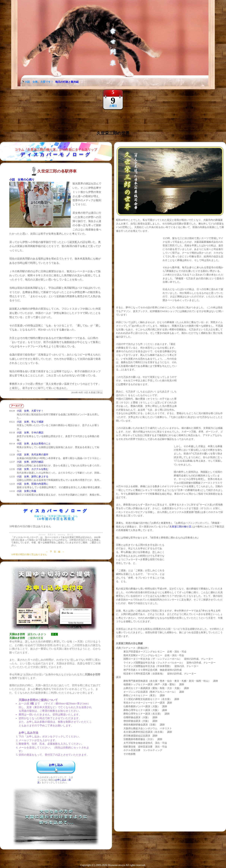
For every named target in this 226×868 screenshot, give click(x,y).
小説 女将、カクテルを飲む (33, 469)
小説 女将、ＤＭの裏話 (30, 433)
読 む (54, 634)
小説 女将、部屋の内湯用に (33, 484)
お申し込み (56, 765)
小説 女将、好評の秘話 (30, 462)
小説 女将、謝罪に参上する (33, 476)
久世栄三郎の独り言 (180, 527)
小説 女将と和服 (26, 491)
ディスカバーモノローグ (56, 154)
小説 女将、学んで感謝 (30, 422)
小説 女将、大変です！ (30, 411)
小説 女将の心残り (22, 180)
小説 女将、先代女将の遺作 (33, 454)
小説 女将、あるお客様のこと (34, 444)
